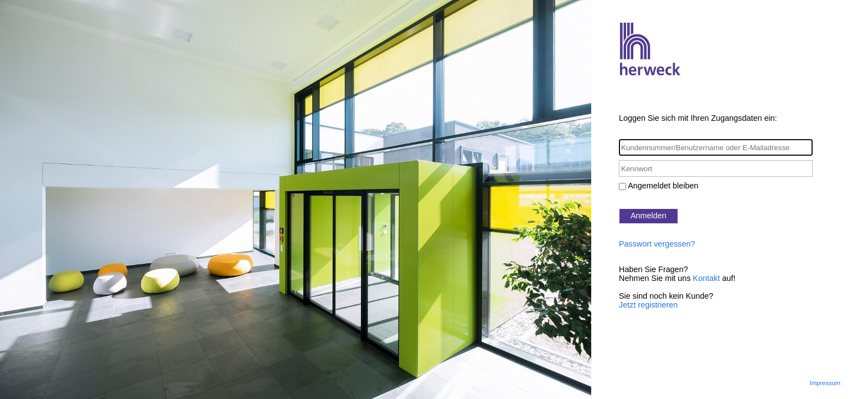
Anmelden (649, 216)
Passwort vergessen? (657, 244)
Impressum (825, 383)
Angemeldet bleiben (663, 186)
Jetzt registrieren (648, 305)
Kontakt (707, 278)
